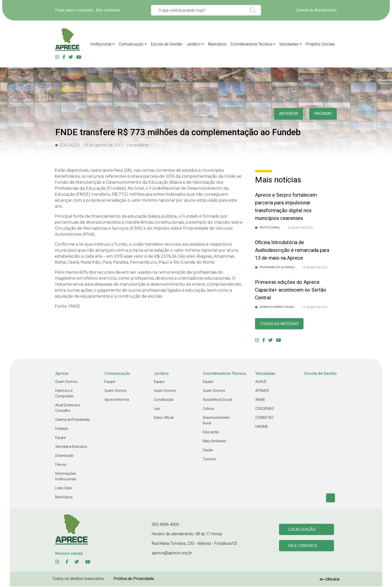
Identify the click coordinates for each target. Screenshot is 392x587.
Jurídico (193, 44)
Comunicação (131, 44)
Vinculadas (289, 44)
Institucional (101, 44)
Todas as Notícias (281, 324)
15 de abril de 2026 (315, 267)
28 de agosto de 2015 (103, 145)
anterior (286, 114)
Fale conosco (303, 546)
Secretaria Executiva (71, 447)
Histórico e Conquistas (64, 394)
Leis (157, 409)
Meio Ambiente (214, 442)
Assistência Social (217, 400)
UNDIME (262, 427)
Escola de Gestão (167, 44)
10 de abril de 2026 (315, 307)
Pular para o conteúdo (74, 10)
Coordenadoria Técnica (251, 44)
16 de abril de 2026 (300, 228)
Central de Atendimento (316, 10)
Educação (211, 433)
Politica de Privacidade (134, 579)
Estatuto (62, 429)
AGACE (261, 382)
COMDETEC (264, 418)
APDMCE (262, 391)
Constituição (164, 400)
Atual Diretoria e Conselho (67, 408)
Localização (302, 530)
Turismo (209, 460)
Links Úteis (64, 489)
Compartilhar (138, 145)
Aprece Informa (117, 400)
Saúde (208, 451)
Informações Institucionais (66, 477)
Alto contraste (108, 10)
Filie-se (61, 465)
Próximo (322, 114)
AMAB (260, 400)
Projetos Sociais (320, 44)
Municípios (217, 44)
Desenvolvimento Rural (216, 421)
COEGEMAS (265, 409)
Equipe (60, 438)
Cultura (208, 409)
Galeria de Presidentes (73, 420)
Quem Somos (66, 382)
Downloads (64, 456)
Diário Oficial (164, 418)
